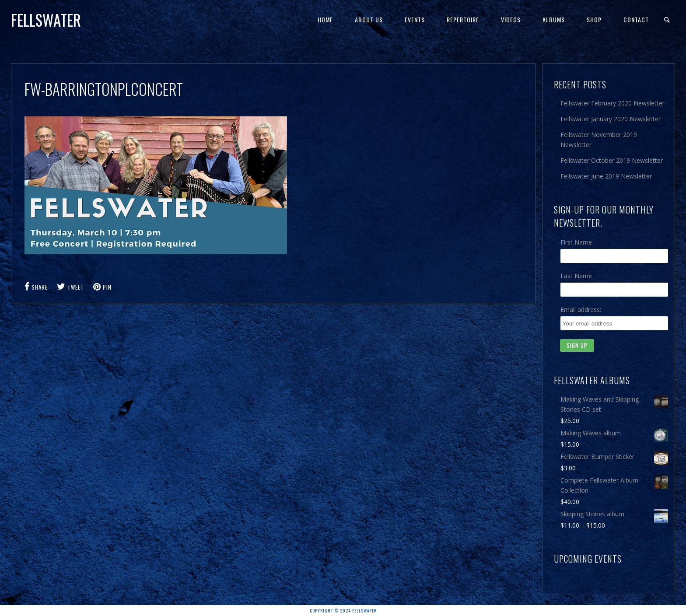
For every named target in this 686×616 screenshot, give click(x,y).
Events (415, 19)
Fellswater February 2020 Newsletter (612, 103)
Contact (636, 19)
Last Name (576, 276)
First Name (576, 242)
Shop (594, 19)
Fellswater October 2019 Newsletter (612, 160)
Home (325, 19)
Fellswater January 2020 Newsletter (611, 119)
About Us (369, 19)
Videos (511, 19)
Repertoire (463, 19)
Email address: (581, 310)
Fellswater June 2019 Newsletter (606, 176)
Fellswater (46, 20)
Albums (554, 19)
